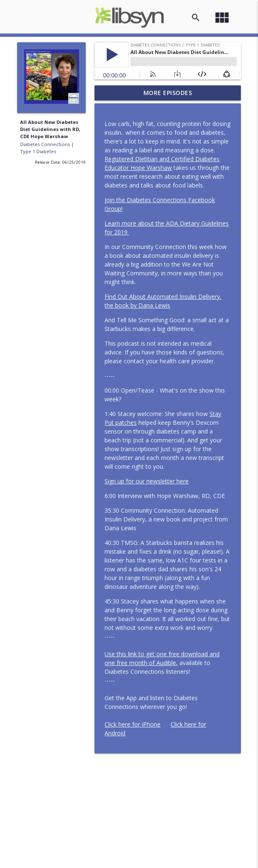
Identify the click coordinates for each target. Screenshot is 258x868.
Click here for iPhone (133, 724)
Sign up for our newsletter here (147, 481)
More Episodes (168, 93)
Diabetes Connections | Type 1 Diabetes (47, 148)
